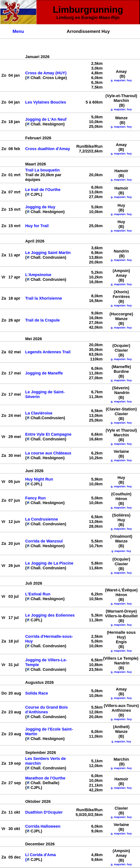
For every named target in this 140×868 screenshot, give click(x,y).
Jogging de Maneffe (44, 373)
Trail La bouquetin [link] (42, 170)
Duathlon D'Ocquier (44, 812)
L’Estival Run (38, 594)
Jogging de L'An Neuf (46, 119)
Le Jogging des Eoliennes (50, 615)
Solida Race (37, 693)
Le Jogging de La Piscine (49, 563)
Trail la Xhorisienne (44, 298)
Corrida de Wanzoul (44, 541)
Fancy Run (35, 498)
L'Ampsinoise (38, 275)
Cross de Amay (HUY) (46, 73)
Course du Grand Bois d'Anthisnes (46, 710)
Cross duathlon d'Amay (48, 149)
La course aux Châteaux (48, 453)
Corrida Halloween (43, 826)
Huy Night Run (39, 479)
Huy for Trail (37, 226)
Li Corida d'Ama (40, 855)
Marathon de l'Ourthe (45, 778)
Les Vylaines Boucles (46, 102)
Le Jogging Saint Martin (48, 253)
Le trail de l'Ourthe (43, 190)
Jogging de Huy (40, 207)
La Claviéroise (39, 413)
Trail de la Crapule (42, 320)
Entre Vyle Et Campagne (48, 434)
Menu (18, 31)
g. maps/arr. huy (121, 180)
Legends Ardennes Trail (48, 352)
